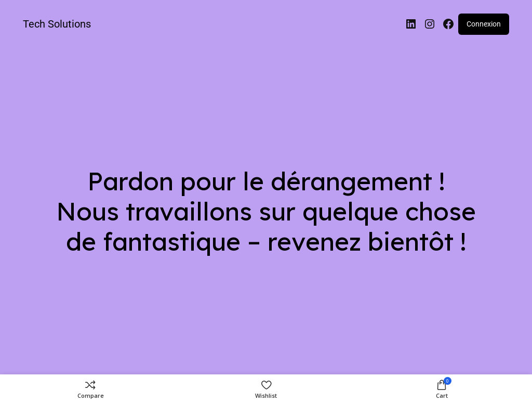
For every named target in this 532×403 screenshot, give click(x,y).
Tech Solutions (57, 24)
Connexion (484, 24)
